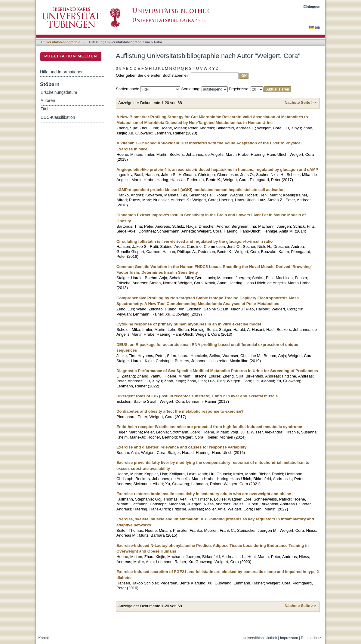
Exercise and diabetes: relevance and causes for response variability (181, 447)
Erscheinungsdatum (59, 92)
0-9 (119, 68)
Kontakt (45, 638)
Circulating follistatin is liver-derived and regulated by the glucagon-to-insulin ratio (194, 241)
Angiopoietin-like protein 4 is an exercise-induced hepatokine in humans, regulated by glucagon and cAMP (217, 169)
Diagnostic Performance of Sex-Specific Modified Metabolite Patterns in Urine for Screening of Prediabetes (217, 371)
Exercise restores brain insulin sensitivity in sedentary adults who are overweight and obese (204, 494)
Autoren (48, 101)
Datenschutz (311, 638)
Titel (44, 109)
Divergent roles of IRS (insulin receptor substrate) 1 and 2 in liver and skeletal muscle (197, 396)
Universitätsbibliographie (61, 42)
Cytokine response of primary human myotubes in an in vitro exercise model (189, 324)
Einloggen (312, 6)
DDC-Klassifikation (58, 117)
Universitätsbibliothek (260, 638)
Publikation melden (71, 56)
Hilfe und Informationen (62, 72)
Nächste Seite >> (300, 102)
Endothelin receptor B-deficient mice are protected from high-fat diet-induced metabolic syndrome (209, 427)
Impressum (289, 638)
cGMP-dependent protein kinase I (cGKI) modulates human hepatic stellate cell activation (201, 190)
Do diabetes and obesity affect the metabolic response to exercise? (180, 411)
